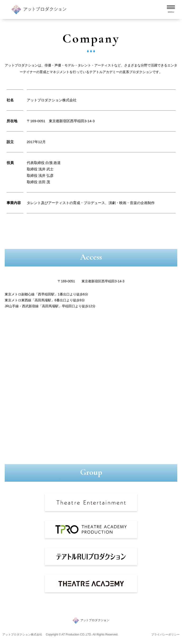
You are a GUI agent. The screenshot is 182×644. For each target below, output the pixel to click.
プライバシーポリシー (165, 635)
